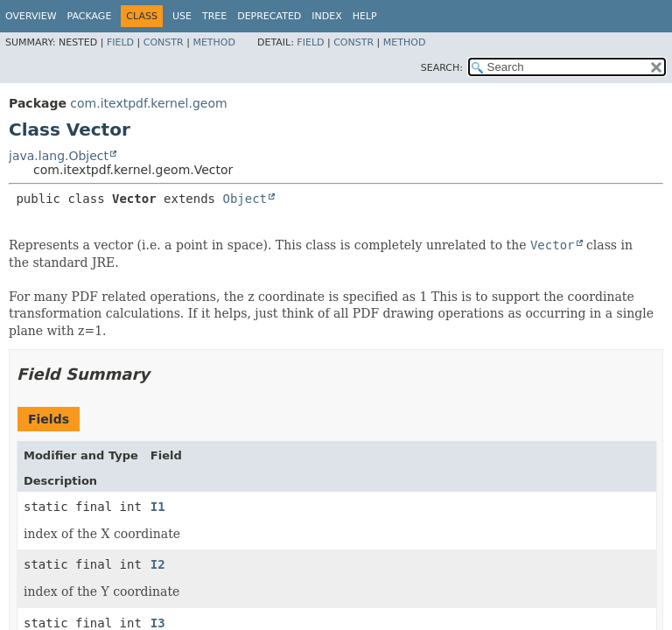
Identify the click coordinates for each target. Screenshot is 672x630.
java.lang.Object (59, 156)
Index (326, 16)
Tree (214, 16)
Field (120, 42)
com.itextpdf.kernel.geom (148, 103)
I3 (158, 623)
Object (245, 199)
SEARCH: (442, 68)
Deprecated (269, 16)
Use (182, 16)
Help (365, 16)
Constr (164, 42)
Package (90, 16)
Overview (31, 16)
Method (214, 42)
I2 (158, 564)
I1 (158, 507)
